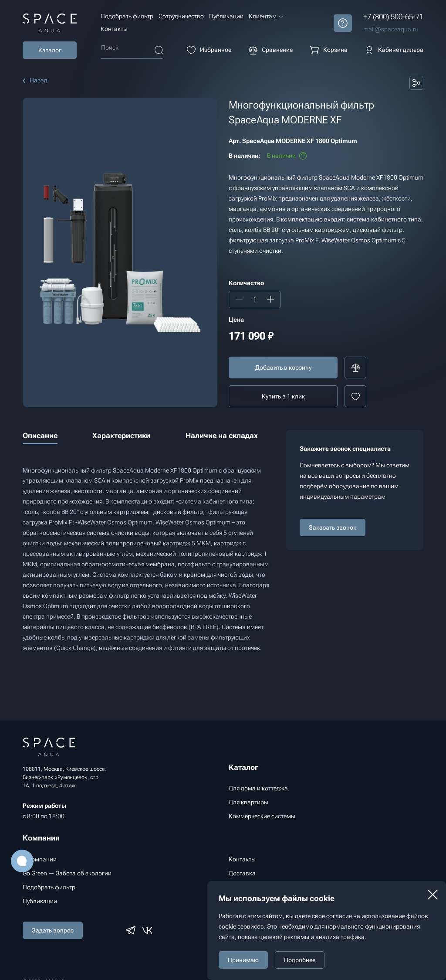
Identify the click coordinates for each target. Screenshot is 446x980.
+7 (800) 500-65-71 (393, 17)
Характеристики (121, 436)
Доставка (242, 873)
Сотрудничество (181, 16)
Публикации (226, 16)
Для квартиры (248, 802)
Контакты (114, 29)
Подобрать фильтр (127, 16)
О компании (40, 859)
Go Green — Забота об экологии (67, 873)
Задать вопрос (53, 930)
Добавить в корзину (283, 367)
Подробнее (300, 960)
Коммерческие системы (262, 816)
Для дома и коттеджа (258, 788)
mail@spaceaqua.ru (391, 29)
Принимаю (243, 960)
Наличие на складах (222, 436)
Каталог (50, 50)
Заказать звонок (333, 527)
